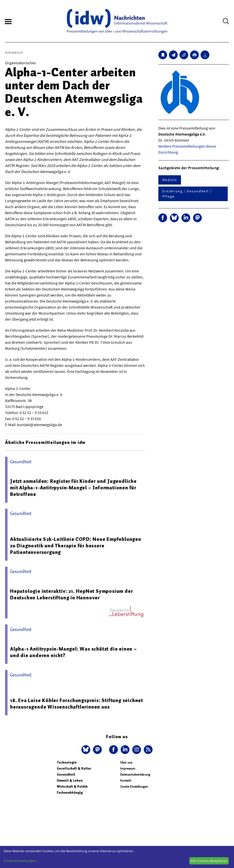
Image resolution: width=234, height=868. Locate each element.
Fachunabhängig (70, 793)
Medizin (170, 180)
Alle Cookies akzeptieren (209, 861)
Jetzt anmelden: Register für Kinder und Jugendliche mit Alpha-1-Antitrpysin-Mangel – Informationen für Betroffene (73, 488)
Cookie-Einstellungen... (21, 861)
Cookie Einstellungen (134, 787)
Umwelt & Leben (70, 780)
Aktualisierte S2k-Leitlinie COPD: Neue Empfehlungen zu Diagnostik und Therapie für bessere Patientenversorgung (76, 546)
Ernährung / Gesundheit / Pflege (187, 194)
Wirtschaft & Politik (72, 787)
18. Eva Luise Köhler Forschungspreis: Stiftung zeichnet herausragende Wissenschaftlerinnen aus (77, 704)
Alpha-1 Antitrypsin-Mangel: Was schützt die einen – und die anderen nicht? (74, 652)
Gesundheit (66, 774)
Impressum (128, 768)
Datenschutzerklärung (135, 774)
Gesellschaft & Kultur (74, 768)
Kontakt (126, 780)
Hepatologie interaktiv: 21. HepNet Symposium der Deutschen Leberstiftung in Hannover (71, 594)
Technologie (67, 762)
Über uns (126, 762)
